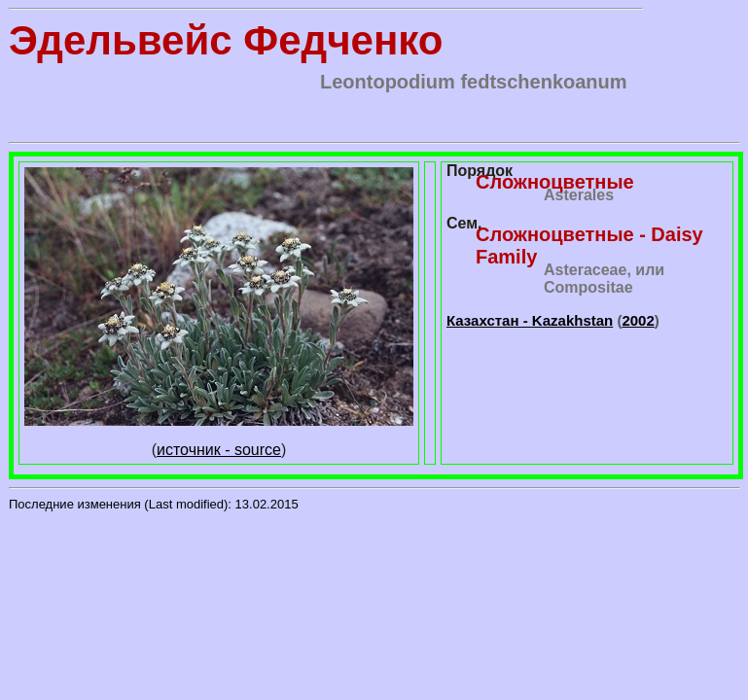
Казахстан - (530, 320)
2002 (638, 320)
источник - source (219, 450)
